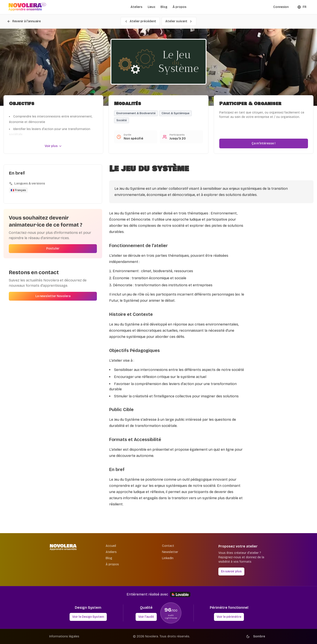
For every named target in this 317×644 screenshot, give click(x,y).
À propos (180, 7)
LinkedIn (168, 558)
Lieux (151, 7)
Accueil (111, 546)
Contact (168, 546)
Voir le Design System (88, 617)
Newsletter (170, 552)
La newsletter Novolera (53, 297)
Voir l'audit (146, 617)
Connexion (281, 7)
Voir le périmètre (229, 617)
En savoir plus (231, 571)
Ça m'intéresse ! (264, 144)
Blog (164, 7)
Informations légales (64, 636)
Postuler (53, 249)
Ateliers (136, 7)
